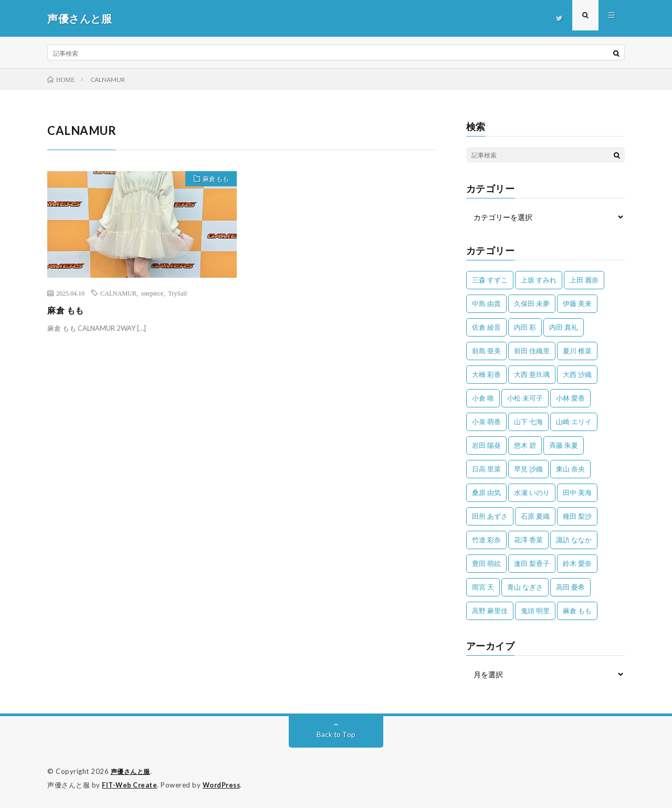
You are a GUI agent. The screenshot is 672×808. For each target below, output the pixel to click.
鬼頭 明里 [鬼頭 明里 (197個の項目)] (535, 611)
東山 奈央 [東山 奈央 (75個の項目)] (570, 469)
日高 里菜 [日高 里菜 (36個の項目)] (486, 469)
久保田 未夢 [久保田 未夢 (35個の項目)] (532, 303)
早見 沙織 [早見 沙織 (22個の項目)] (528, 469)
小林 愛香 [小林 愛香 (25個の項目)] (570, 398)
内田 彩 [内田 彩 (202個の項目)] (525, 327)
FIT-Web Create (130, 784)
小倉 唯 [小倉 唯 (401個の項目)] (483, 398)
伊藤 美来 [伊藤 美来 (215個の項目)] (577, 303)
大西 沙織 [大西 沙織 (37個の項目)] (577, 374)
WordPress (224, 784)
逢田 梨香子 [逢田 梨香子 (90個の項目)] (532, 563)
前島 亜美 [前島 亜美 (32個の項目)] (486, 351)
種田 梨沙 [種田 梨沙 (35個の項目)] (577, 516)
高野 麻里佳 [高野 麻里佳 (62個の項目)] (490, 611)
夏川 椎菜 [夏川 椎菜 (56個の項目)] (577, 351)
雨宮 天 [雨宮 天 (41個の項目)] (483, 587)
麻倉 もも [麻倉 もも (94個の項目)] (577, 611)
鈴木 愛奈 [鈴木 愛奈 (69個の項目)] (577, 563)
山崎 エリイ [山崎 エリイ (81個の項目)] (574, 422)
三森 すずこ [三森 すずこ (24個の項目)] (490, 280)
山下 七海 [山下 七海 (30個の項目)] (528, 422)
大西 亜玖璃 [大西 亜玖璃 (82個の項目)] (532, 374)
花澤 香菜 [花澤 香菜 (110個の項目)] (528, 540)
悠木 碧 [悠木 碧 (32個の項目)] (525, 445)
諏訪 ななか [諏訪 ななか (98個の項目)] (574, 540)
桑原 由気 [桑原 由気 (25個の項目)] (486, 492)
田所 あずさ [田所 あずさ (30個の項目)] (490, 516)
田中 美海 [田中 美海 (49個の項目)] (577, 492)
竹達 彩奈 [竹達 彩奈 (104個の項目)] (486, 540)
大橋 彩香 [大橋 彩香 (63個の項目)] (486, 374)
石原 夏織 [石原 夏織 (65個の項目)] (535, 516)
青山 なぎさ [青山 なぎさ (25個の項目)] (525, 587)
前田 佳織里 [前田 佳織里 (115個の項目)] (532, 351)
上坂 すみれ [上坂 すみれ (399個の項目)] (539, 280)
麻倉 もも (212, 180)
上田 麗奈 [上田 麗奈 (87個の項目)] (584, 280)
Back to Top (336, 734)
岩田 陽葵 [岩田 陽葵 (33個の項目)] (486, 445)
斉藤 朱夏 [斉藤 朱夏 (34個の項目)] (564, 445)
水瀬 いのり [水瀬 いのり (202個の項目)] (532, 492)
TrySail (177, 293)
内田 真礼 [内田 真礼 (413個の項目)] (564, 327)
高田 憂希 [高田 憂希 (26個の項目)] (570, 587)
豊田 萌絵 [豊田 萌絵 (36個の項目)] (486, 563)
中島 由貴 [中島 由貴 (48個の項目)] (486, 303)
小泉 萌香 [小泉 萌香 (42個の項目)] (486, 422)
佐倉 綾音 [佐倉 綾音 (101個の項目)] (486, 327)
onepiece (153, 293)
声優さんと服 (132, 771)
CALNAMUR (118, 293)
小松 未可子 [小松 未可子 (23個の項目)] (525, 398)
